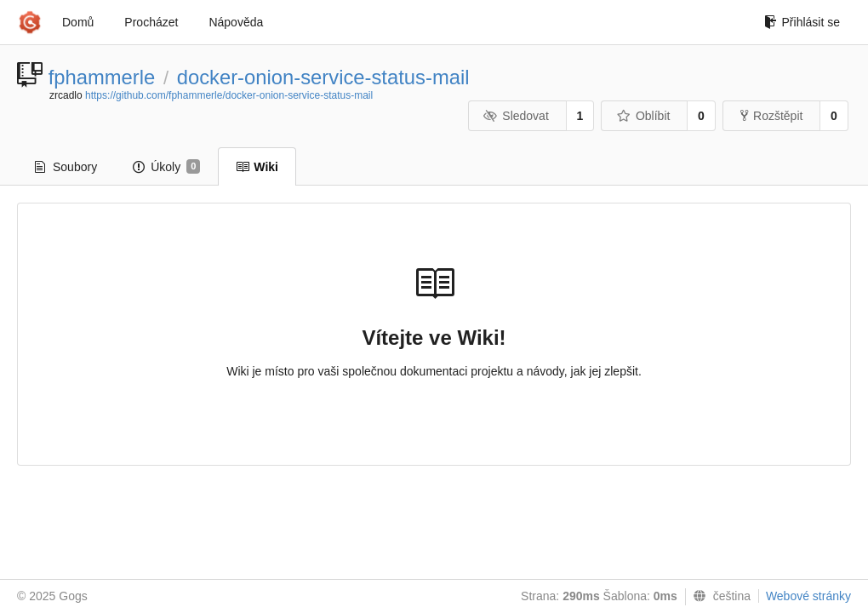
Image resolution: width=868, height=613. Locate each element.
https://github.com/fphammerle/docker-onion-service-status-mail (229, 95)
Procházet (151, 22)
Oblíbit (643, 116)
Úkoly (166, 167)
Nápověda (236, 22)
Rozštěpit (771, 116)
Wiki (257, 167)
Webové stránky (808, 596)
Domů (78, 22)
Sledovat (516, 116)
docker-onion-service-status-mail (323, 77)
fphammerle (102, 77)
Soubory (66, 167)
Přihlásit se (802, 22)
